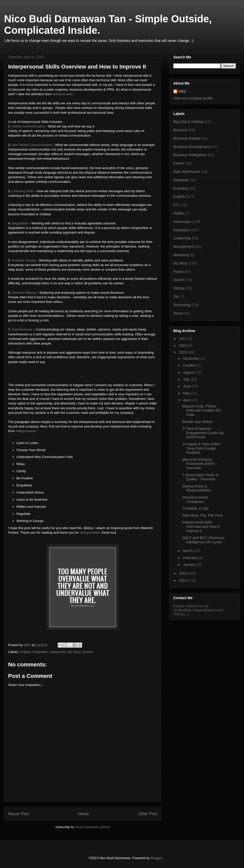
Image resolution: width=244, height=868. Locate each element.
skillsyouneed (63, 94)
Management (184, 247)
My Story (74, 652)
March (188, 551)
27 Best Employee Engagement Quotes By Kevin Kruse (203, 433)
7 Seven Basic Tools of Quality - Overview (200, 477)
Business (181, 130)
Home (84, 814)
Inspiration (40, 652)
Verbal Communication (28, 126)
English (25, 652)
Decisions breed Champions (195, 499)
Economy (181, 188)
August (189, 372)
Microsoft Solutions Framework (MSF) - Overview (200, 464)
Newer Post (18, 814)
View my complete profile (193, 98)
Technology (182, 305)
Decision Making (24, 293)
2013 (183, 580)
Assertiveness (22, 329)
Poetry (178, 272)
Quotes (88, 652)
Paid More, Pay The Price (202, 515)
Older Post (148, 814)
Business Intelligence (190, 155)
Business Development (192, 147)
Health (178, 213)
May (187, 393)
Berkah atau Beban (197, 422)
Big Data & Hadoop (189, 122)
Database (181, 180)
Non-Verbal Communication (32, 145)
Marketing (181, 255)
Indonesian (182, 222)
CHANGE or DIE (195, 509)
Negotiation (20, 223)
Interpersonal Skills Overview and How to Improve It (201, 527)
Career (179, 163)
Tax (176, 297)
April (187, 400)
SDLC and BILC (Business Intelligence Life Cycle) (203, 540)
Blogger (156, 858)
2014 (183, 573)
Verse (178, 313)
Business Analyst (187, 138)
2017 (183, 339)
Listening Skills (23, 191)
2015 (183, 352)
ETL (177, 205)
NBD (182, 91)
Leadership (58, 652)
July (187, 379)
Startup (179, 288)
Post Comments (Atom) (93, 827)
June (187, 386)
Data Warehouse (187, 172)
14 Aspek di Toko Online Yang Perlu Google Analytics (201, 448)
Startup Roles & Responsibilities (196, 488)
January (190, 565)
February (191, 558)
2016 (183, 346)
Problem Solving (24, 260)
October (190, 365)
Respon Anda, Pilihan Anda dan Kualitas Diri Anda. (202, 411)
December (192, 358)
